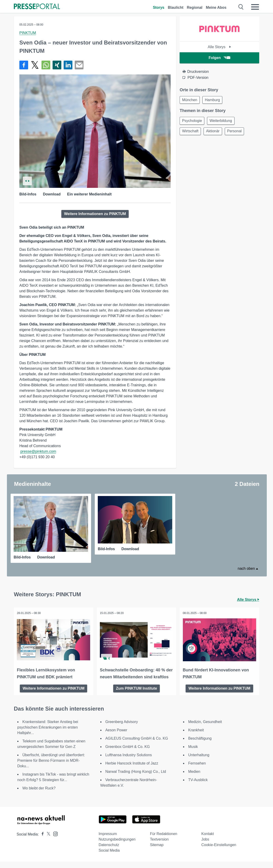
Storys (159, 7)
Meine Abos (216, 7)
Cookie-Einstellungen (219, 851)
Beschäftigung (200, 745)
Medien (194, 778)
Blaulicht (176, 7)
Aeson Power (116, 737)
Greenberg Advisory (122, 728)
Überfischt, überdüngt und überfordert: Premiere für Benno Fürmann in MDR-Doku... (51, 767)
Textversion (159, 846)
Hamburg (214, 100)
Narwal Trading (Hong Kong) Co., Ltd (136, 778)
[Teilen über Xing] (57, 65)
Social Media (109, 857)
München (190, 100)
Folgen (219, 58)
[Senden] (79, 65)
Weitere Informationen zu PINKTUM (95, 214)
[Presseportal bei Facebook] (41, 841)
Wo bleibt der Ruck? (39, 795)
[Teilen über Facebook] (24, 65)
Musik (193, 753)
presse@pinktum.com (38, 451)
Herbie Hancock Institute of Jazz (132, 770)
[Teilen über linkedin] (68, 65)
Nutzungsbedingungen (117, 846)
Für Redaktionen (163, 840)
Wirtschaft (191, 133)
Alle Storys (219, 47)
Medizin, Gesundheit (205, 728)
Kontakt (208, 840)
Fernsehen (197, 770)
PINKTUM (28, 33)
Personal (237, 133)
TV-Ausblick (198, 786)
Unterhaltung (199, 761)
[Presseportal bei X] (47, 841)
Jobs (205, 846)
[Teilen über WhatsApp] (46, 65)
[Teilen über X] (35, 65)
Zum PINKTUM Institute (136, 695)
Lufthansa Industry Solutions (129, 761)
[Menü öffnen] (255, 7)
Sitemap (157, 851)
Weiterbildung (223, 122)
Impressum (108, 840)
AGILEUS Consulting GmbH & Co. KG (137, 745)
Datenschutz (109, 851)
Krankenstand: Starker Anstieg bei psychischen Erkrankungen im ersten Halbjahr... (48, 734)
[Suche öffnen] (241, 7)
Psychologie (193, 122)
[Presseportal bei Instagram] (54, 840)
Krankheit (196, 737)
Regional (195, 7)
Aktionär (215, 133)
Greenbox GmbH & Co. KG (128, 753)
